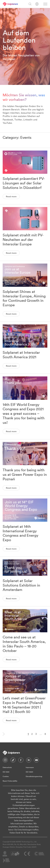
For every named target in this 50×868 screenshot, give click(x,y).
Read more (11, 196)
